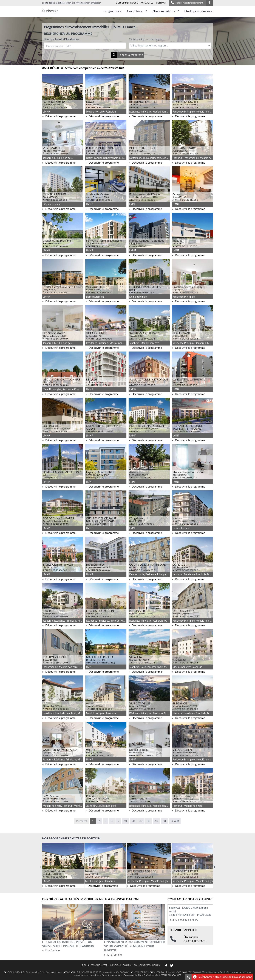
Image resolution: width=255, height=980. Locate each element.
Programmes (112, 11)
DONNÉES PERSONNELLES (147, 965)
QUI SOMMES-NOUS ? (127, 3)
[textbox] (170, 45)
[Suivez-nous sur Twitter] (172, 966)
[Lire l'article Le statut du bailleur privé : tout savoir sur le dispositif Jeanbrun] (72, 922)
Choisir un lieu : (146, 39)
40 (149, 821)
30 (141, 821)
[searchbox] (63, 46)
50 (157, 821)
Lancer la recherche (127, 55)
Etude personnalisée (199, 11)
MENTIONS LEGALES (120, 965)
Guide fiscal (137, 11)
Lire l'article (51, 950)
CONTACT (161, 3)
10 (125, 821)
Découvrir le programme (59, 116)
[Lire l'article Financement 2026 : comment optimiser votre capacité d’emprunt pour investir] (134, 922)
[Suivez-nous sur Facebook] (209, 3)
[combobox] (85, 46)
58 (164, 821)
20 (133, 821)
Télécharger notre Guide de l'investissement (222, 977)
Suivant (175, 821)
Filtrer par (62, 39)
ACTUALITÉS (147, 3)
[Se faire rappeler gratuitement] (188, 977)
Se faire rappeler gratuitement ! (187, 3)
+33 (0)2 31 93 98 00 (186, 920)
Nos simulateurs (166, 11)
